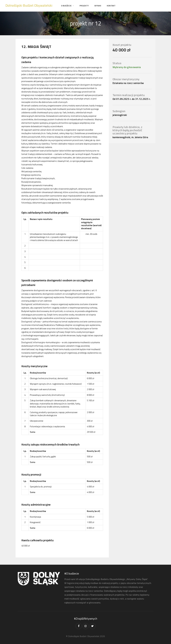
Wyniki (98, 6)
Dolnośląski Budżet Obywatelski (29, 5)
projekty (84, 6)
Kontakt (111, 6)
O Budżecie (66, 6)
